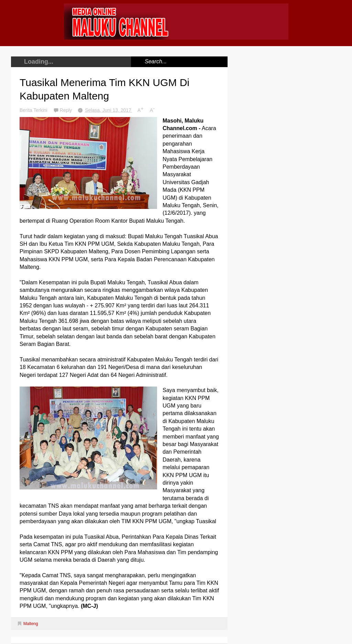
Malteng (31, 624)
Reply (67, 110)
